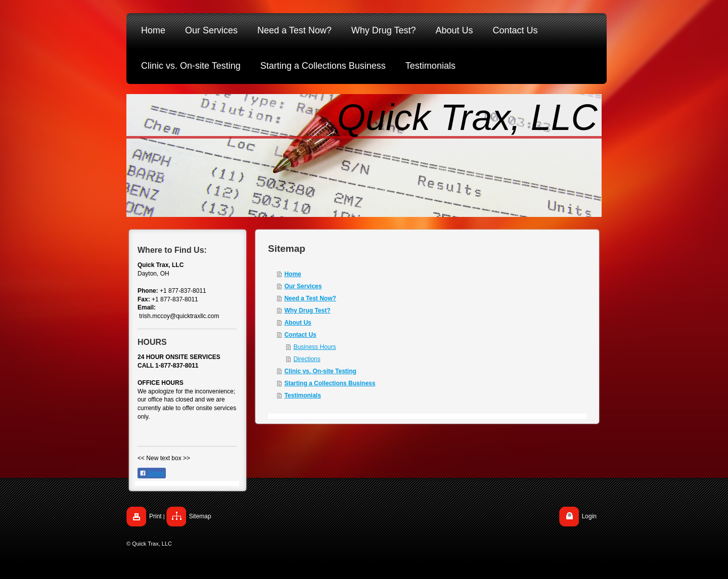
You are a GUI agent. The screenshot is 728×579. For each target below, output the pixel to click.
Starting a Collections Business (330, 383)
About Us (298, 323)
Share (152, 473)
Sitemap (200, 516)
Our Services (303, 286)
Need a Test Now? (310, 298)
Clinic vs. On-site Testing (320, 371)
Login (589, 516)
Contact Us (300, 335)
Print (155, 516)
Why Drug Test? (307, 310)
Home (292, 274)
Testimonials (302, 395)
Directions (307, 359)
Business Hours (314, 347)
